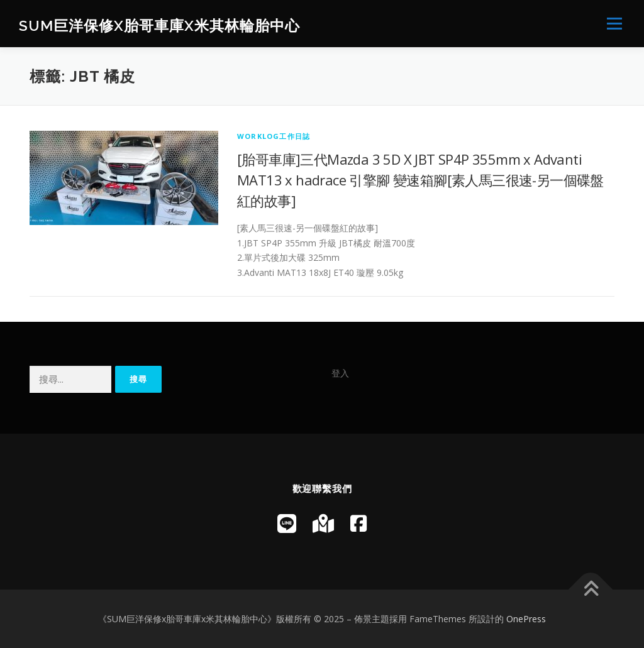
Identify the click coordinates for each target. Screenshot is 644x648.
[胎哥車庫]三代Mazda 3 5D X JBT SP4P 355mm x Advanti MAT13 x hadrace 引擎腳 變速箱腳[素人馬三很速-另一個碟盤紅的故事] (420, 180)
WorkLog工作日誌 (274, 136)
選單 (613, 24)
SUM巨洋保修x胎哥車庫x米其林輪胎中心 (159, 25)
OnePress (526, 619)
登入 (340, 373)
